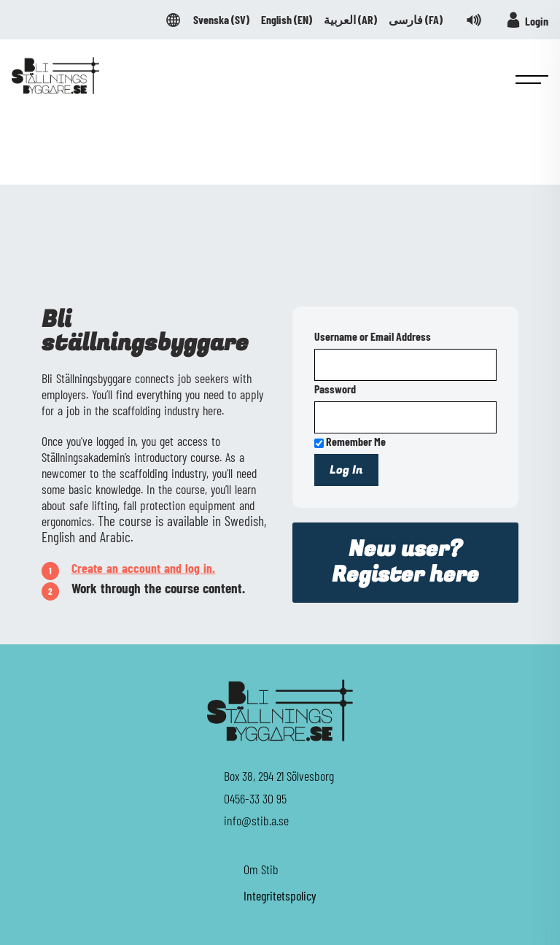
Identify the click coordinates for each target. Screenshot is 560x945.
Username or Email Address (373, 336)
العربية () (350, 20)
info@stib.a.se (256, 820)
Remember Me (350, 441)
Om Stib (261, 869)
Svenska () (221, 20)
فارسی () (416, 20)
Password (335, 389)
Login (527, 20)
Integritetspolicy (280, 895)
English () (287, 20)
